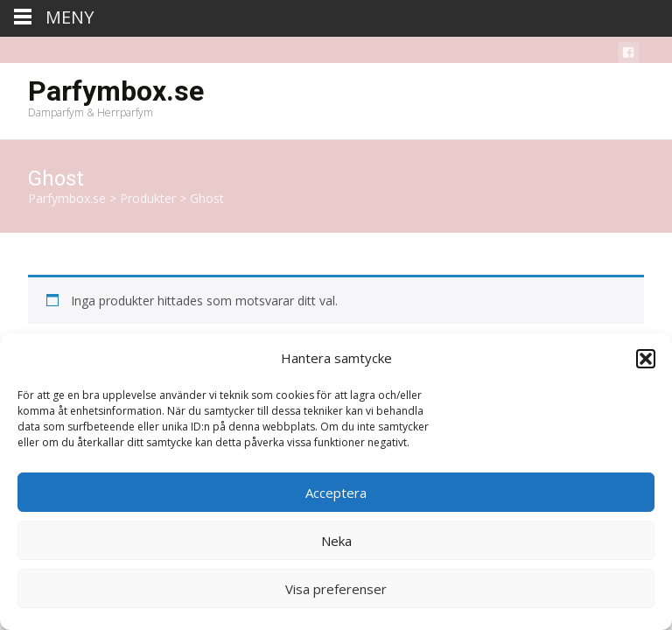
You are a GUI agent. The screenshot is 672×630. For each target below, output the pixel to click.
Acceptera (336, 493)
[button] (646, 359)
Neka (336, 541)
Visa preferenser (336, 589)
